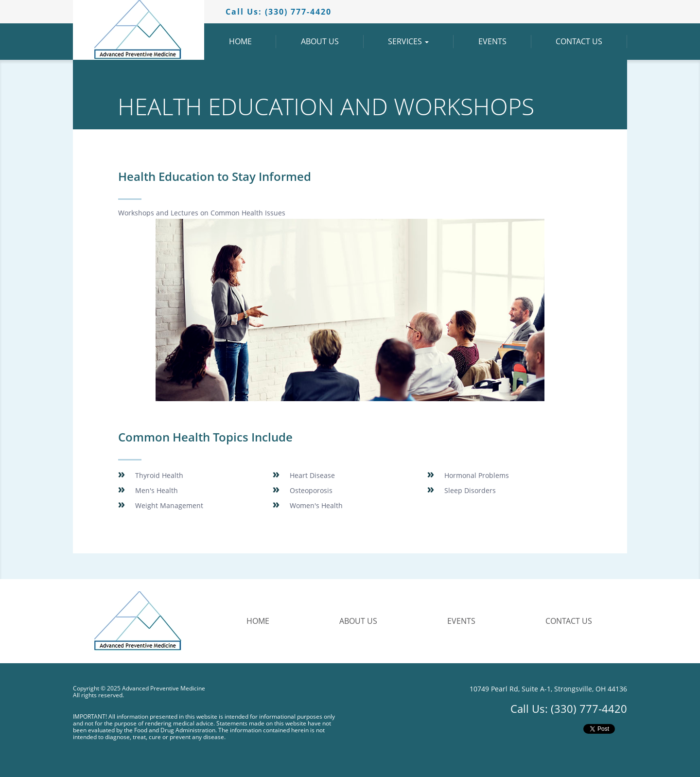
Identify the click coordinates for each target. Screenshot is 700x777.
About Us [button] (332, 42)
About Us (358, 621)
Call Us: (279, 12)
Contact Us (569, 621)
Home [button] (253, 42)
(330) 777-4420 (589, 708)
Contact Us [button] (591, 42)
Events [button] (505, 42)
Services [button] (421, 42)
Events (461, 621)
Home (258, 621)
